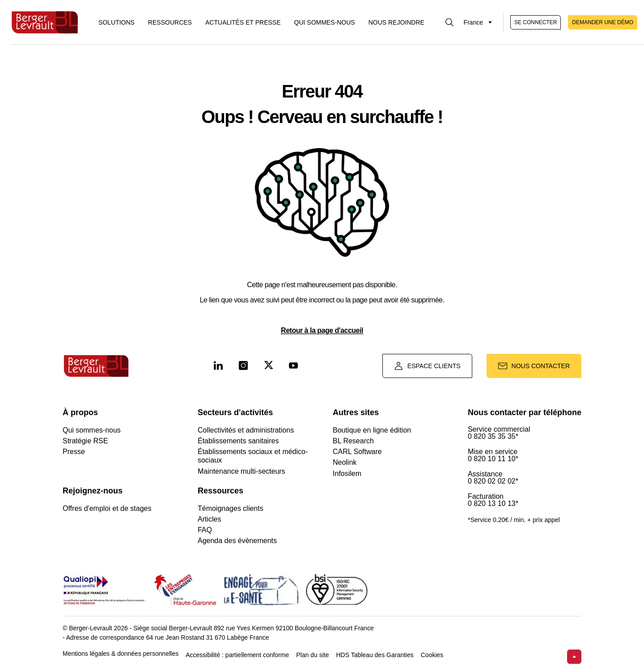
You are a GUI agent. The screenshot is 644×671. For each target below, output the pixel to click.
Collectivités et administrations (246, 430)
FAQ (205, 530)
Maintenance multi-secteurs (241, 471)
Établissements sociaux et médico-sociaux (253, 456)
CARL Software (357, 452)
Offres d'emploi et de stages (107, 508)
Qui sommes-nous (325, 22)
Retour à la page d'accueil (322, 330)
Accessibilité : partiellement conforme (237, 655)
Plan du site (312, 655)
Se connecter (536, 22)
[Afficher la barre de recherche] (449, 22)
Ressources (170, 22)
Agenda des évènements (237, 541)
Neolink (345, 462)
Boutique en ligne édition (372, 430)
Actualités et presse (243, 22)
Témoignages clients (231, 508)
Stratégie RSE (85, 441)
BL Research (353, 441)
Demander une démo (603, 22)
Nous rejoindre (396, 22)
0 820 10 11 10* (493, 459)
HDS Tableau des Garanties (375, 655)
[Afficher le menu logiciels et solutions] (117, 22)
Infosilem (347, 474)
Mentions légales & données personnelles (121, 654)
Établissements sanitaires (238, 441)
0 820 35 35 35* (493, 437)
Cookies (432, 655)
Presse (74, 452)
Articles (209, 519)
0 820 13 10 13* (493, 504)
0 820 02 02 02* (493, 481)
